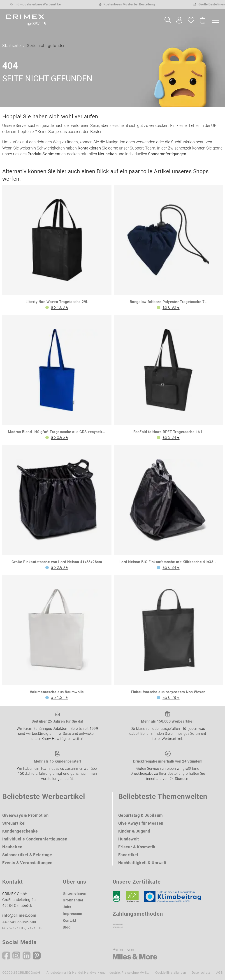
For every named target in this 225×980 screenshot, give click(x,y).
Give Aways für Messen (141, 823)
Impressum (73, 914)
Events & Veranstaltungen (27, 863)
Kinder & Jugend (134, 831)
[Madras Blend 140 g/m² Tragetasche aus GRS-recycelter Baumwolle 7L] (57, 378)
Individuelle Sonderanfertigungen (35, 839)
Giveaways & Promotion (25, 815)
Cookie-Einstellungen (171, 973)
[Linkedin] (27, 955)
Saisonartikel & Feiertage (27, 855)
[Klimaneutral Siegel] (175, 897)
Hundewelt (129, 839)
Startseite (12, 45)
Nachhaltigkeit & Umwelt (142, 863)
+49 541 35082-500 (19, 922)
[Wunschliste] (191, 20)
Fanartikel (128, 855)
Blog (67, 927)
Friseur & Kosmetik (137, 847)
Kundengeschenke (20, 831)
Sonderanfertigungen (167, 154)
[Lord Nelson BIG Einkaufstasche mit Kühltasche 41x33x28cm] (168, 508)
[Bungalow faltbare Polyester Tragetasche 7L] (168, 248)
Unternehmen (75, 893)
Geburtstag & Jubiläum (141, 815)
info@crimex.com (19, 915)
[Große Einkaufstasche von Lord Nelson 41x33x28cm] (57, 508)
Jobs (67, 907)
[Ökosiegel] (132, 897)
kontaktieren (90, 148)
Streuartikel (14, 823)
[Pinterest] (37, 955)
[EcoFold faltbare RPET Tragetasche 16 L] (168, 378)
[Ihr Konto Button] (179, 20)
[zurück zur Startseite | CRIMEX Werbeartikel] (26, 20)
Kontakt (70, 920)
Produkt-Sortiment (44, 154)
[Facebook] (6, 955)
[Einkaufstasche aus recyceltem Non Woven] (168, 638)
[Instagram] (16, 955)
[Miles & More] (135, 954)
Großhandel (73, 900)
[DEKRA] (116, 897)
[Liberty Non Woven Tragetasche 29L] (57, 248)
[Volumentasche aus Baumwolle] (57, 638)
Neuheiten (107, 154)
